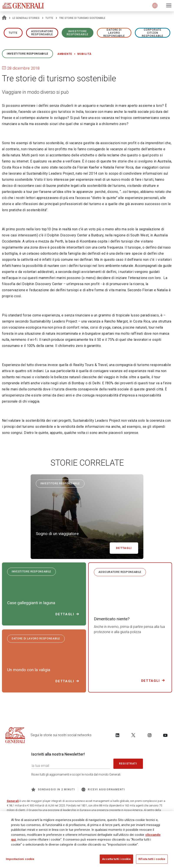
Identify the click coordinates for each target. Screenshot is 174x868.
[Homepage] (4, 18)
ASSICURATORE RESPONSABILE (42, 33)
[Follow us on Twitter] (133, 735)
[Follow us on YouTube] (165, 735)
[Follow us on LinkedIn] (118, 735)
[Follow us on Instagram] (149, 735)
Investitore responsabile (78, 33)
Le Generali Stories (26, 18)
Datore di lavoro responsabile (114, 33)
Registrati (128, 764)
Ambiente (65, 54)
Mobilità (84, 54)
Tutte (49, 18)
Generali (13, 801)
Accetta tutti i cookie (116, 861)
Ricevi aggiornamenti (103, 789)
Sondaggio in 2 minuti (53, 789)
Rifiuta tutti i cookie (152, 861)
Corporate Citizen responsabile (153, 33)
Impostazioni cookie (20, 861)
